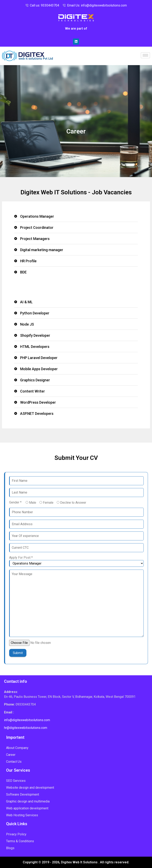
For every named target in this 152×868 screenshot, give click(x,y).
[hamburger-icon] (145, 55)
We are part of (76, 29)
